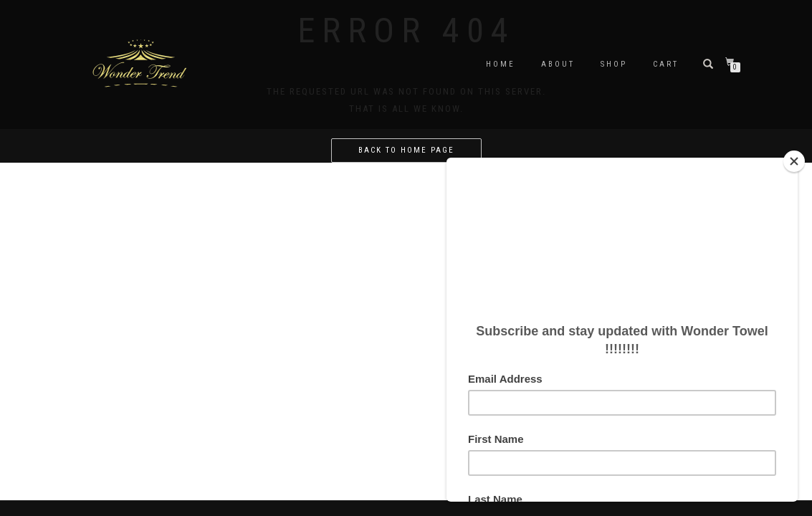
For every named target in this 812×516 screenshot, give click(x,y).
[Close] (794, 161)
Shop (614, 64)
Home (501, 64)
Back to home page (406, 150)
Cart (666, 64)
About (558, 64)
